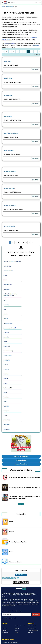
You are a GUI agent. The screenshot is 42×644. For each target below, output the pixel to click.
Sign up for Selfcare (21, 464)
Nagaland (6, 379)
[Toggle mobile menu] (2, 3)
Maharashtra (7, 360)
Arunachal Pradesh (8, 271)
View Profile (35, 70)
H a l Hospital (8, 116)
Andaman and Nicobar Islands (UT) (12, 262)
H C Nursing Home (9, 188)
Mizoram (6, 374)
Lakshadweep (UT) (8, 351)
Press (17, 633)
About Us (5, 623)
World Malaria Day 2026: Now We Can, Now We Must (25, 478)
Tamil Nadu (6, 406)
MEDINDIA (9, 3)
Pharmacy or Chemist (16, 562)
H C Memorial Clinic (10, 171)
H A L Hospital (8, 95)
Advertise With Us (32, 626)
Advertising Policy (32, 628)
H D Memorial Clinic (10, 205)
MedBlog (17, 630)
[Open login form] (40, 3)
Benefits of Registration (21, 626)
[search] (19, 589)
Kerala (5, 342)
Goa (5, 309)
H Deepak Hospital (9, 226)
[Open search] (36, 3)
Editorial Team (6, 632)
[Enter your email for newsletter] (17, 614)
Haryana (6, 319)
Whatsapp (36, 45)
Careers (4, 626)
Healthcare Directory (9, 7)
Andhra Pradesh (8, 266)
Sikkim (5, 402)
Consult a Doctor (21, 460)
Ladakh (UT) (7, 346)
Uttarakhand (7, 425)
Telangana (6, 411)
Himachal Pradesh (8, 323)
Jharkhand (6, 333)
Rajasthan (6, 397)
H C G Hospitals (9, 150)
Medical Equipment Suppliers (18, 542)
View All (21, 504)
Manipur (6, 365)
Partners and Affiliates (33, 630)
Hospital (12, 532)
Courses (4, 628)
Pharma (12, 552)
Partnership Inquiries (8, 639)
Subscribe (36, 614)
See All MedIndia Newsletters (10, 618)
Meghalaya (6, 369)
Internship (5, 630)
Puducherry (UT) (8, 388)
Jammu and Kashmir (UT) (10, 328)
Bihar (5, 280)
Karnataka (6, 337)
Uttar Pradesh (7, 420)
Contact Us (31, 623)
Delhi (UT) (6, 305)
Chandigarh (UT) (8, 285)
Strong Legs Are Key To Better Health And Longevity (25, 488)
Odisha (5, 383)
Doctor (11, 522)
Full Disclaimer (11, 606)
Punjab (5, 392)
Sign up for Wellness (21, 456)
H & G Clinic (7, 61)
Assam (5, 275)
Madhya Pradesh (8, 356)
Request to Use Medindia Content (10, 642)
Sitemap (17, 628)
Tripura (5, 415)
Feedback (30, 632)
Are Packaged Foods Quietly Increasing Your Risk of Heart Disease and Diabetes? (25, 498)
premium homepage (9, 43)
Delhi (5, 300)
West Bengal (7, 429)
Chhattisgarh (7, 289)
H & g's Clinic (8, 78)
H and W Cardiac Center (11, 133)
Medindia (3, 7)
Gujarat (5, 314)
